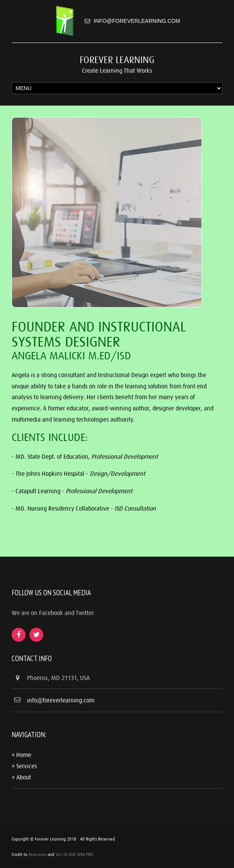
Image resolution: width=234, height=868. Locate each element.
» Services (24, 766)
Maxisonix (38, 854)
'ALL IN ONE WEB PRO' (75, 854)
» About (21, 777)
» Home (21, 755)
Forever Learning (117, 60)
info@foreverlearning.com (137, 21)
